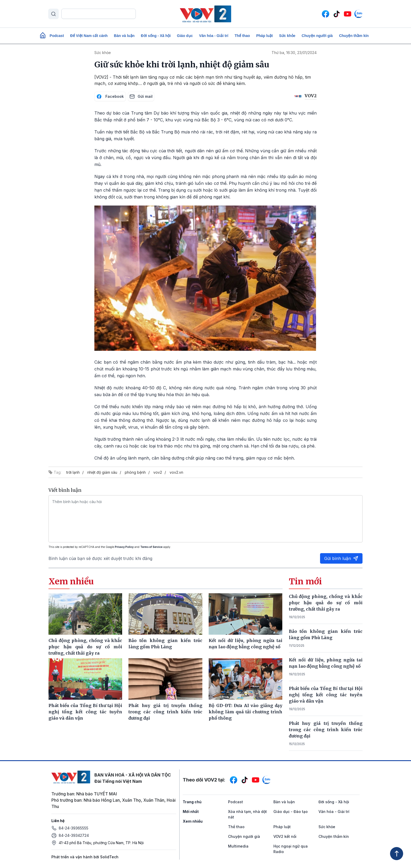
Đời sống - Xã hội (156, 36)
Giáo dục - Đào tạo (291, 812)
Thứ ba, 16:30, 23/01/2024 (294, 53)
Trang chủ (192, 802)
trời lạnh (73, 472)
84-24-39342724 (74, 835)
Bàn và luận (124, 36)
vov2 (158, 472)
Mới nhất (191, 812)
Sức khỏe (287, 36)
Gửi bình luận (341, 558)
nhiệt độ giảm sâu (102, 472)
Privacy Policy (124, 547)
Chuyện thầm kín (354, 36)
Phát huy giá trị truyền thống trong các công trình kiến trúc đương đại (326, 730)
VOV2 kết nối (285, 836)
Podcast (57, 36)
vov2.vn (176, 472)
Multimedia (238, 846)
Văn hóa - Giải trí (213, 36)
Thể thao (242, 36)
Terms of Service (151, 547)
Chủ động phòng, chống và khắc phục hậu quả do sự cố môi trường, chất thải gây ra (326, 603)
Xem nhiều (193, 821)
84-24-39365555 (74, 828)
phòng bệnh (135, 472)
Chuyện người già (317, 36)
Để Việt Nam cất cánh (89, 36)
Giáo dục (185, 36)
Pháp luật (264, 36)
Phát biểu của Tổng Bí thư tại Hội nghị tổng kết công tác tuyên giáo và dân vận (326, 695)
